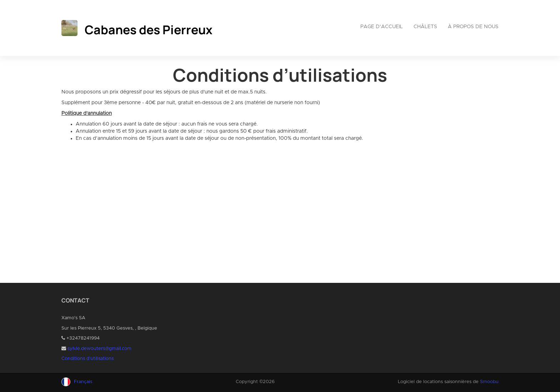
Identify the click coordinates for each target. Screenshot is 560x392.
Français (83, 382)
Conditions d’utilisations (87, 359)
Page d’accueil (382, 27)
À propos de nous (473, 27)
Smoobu (489, 382)
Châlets (425, 27)
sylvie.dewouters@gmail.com (99, 349)
